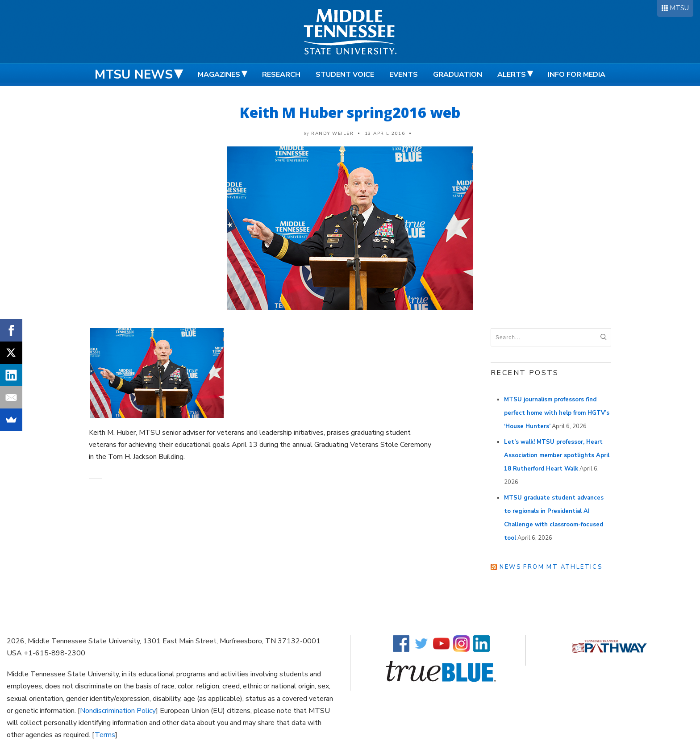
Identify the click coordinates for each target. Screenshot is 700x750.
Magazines (219, 75)
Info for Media (577, 75)
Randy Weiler (332, 133)
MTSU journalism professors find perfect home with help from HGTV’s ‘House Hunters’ (557, 413)
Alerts (512, 75)
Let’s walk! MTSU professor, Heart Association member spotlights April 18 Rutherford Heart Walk (557, 455)
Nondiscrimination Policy (118, 711)
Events (404, 75)
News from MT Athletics (551, 567)
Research (281, 75)
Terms (105, 735)
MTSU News (134, 75)
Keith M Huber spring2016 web (350, 112)
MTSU (679, 8)
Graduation (458, 75)
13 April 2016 (385, 133)
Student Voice (345, 75)
